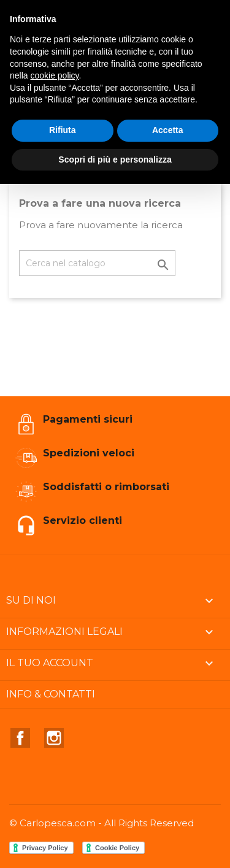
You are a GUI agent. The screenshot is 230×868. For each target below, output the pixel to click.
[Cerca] (97, 263)
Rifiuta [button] (63, 130)
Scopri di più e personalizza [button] (115, 159)
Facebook (20, 738)
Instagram (54, 738)
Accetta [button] (168, 130)
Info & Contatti (51, 694)
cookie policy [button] (54, 75)
